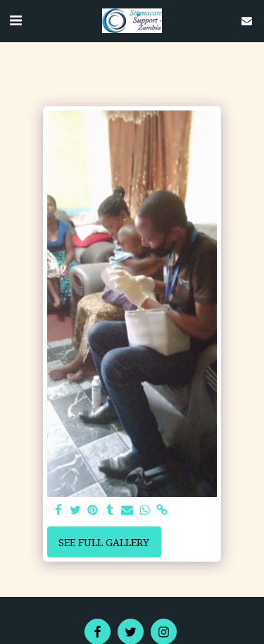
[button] (15, 20)
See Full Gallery (104, 542)
